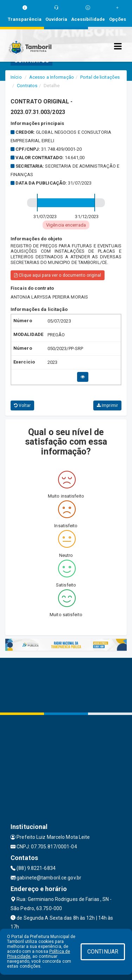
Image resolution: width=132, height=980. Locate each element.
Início (16, 77)
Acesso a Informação (52, 77)
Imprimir (107, 405)
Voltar (22, 405)
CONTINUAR (103, 952)
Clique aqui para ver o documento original (58, 275)
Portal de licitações (100, 77)
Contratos (27, 86)
